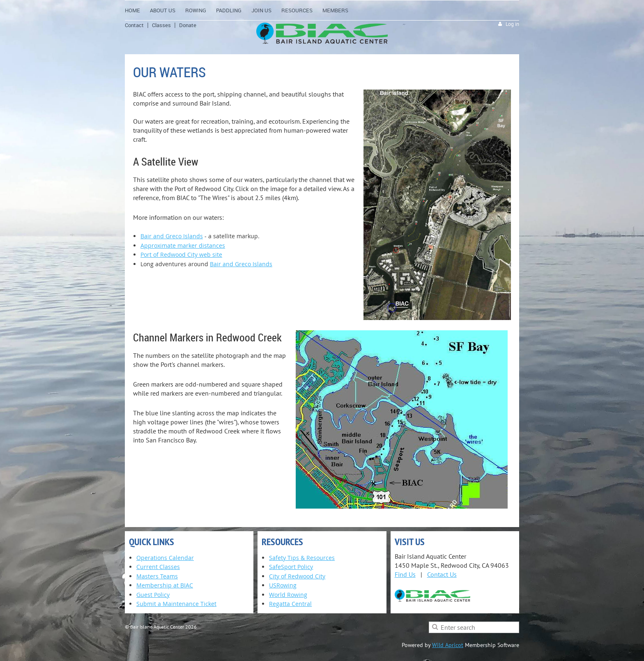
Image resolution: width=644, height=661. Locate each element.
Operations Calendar (165, 558)
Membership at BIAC (165, 585)
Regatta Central (290, 604)
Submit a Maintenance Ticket (176, 604)
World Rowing (288, 595)
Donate (188, 25)
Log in (512, 24)
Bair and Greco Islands (172, 236)
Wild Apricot (448, 645)
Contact (134, 25)
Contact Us (442, 574)
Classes (161, 25)
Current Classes (158, 567)
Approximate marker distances (183, 245)
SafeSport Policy (291, 567)
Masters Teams (157, 576)
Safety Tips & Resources (302, 558)
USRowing (283, 585)
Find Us (405, 574)
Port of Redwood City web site (181, 254)
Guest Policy (153, 595)
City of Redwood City (297, 576)
